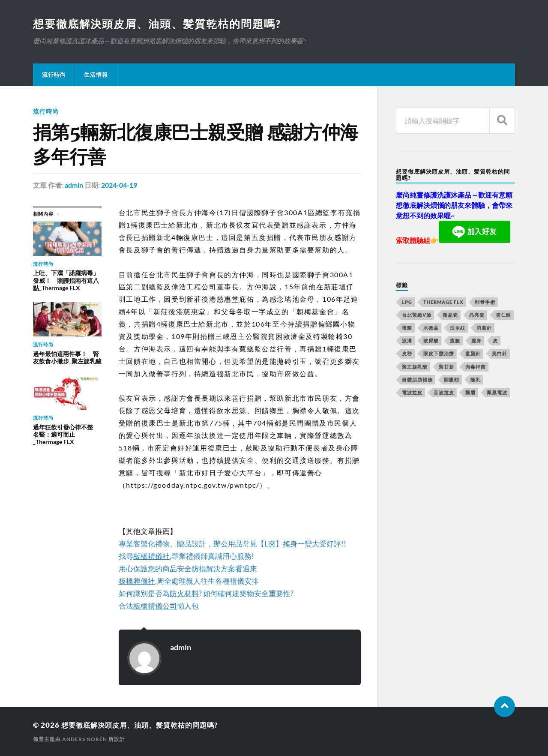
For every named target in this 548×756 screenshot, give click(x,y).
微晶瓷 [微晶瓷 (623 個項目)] (450, 315)
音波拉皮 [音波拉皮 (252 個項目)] (444, 393)
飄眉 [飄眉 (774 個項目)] (470, 393)
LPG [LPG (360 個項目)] (407, 302)
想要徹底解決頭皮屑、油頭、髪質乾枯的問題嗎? (162, 24)
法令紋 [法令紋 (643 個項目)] (458, 328)
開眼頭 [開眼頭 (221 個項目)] (452, 380)
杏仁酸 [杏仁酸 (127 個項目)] (503, 315)
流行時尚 (54, 75)
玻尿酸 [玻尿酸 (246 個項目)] (431, 341)
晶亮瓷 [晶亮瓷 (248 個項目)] (477, 315)
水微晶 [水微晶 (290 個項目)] (431, 328)
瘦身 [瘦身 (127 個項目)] (476, 341)
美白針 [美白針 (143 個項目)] (500, 354)
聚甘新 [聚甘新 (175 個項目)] (446, 367)
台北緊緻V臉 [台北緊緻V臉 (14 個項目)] (417, 315)
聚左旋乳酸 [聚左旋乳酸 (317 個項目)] (415, 367)
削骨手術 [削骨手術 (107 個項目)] (485, 302)
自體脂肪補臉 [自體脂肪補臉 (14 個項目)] (417, 380)
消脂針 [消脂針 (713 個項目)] (484, 328)
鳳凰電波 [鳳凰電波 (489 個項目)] (497, 393)
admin (74, 185)
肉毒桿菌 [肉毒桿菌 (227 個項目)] (476, 367)
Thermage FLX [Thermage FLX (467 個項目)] (443, 302)
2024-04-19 (119, 185)
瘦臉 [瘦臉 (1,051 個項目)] (455, 341)
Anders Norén (85, 739)
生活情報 (96, 75)
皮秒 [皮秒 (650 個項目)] (407, 354)
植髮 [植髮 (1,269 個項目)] (407, 328)
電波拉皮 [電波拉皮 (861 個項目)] (412, 393)
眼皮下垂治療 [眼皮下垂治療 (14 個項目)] (439, 354)
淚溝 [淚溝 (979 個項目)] (407, 341)
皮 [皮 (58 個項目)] (495, 341)
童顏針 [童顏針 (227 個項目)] (473, 354)
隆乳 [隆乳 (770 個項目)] (476, 380)
